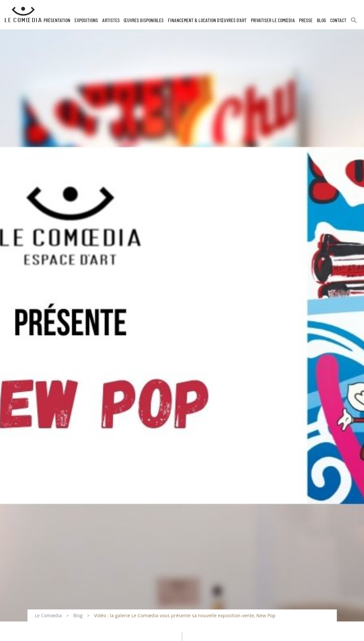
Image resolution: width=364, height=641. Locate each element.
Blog (321, 21)
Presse (306, 21)
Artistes (111, 21)
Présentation (57, 21)
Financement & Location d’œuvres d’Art (207, 21)
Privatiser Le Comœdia (273, 21)
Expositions (86, 21)
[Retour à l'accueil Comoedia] (23, 15)
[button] (354, 23)
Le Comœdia (48, 615)
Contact (338, 21)
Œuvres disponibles (144, 21)
